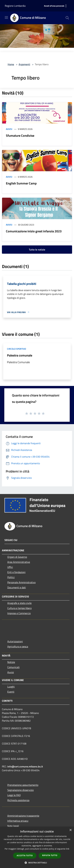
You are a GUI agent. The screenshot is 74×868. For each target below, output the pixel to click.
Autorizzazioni (15, 641)
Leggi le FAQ (14, 795)
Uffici (10, 567)
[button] (37, 863)
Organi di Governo (17, 557)
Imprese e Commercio (19, 613)
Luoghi (11, 687)
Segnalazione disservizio (20, 790)
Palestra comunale (20, 355)
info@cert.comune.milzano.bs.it (25, 766)
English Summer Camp (21, 183)
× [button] (70, 830)
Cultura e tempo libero (19, 608)
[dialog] (37, 847)
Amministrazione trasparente (23, 816)
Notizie (11, 662)
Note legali (13, 826)
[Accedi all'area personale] (54, 6)
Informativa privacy (18, 821)
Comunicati (13, 667)
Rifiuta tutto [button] (50, 855)
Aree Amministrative (19, 562)
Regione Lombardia (15, 6)
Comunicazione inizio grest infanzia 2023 (34, 231)
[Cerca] (67, 18)
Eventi (11, 692)
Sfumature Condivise (20, 136)
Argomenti (24, 64)
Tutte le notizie (37, 250)
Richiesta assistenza (18, 800)
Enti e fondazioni (16, 572)
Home (11, 64)
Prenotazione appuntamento (23, 785)
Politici (11, 577)
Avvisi (9, 129)
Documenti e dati (17, 587)
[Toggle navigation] (6, 18)
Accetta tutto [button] (25, 856)
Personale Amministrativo (21, 582)
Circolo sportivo (17, 349)
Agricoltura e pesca (18, 646)
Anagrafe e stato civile (19, 603)
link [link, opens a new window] (68, 849)
